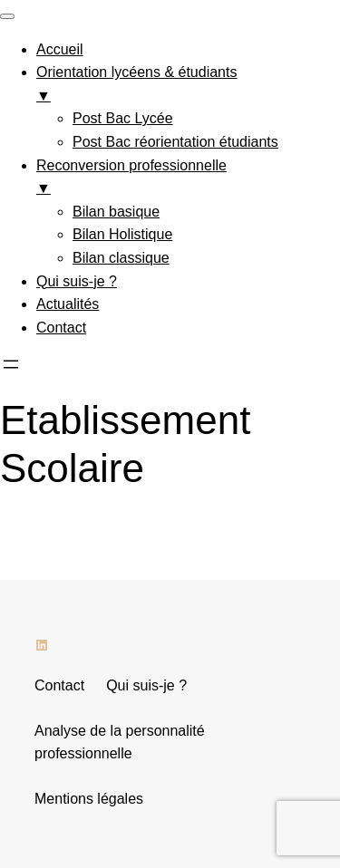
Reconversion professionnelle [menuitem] (188, 179)
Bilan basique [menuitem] (116, 212)
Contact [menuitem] (61, 328)
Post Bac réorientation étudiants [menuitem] (175, 142)
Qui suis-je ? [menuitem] (77, 281)
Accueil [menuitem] (60, 49)
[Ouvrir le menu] (11, 364)
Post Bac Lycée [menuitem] (123, 118)
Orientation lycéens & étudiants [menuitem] (188, 86)
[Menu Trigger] (7, 16)
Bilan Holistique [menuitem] (122, 234)
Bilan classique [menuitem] (121, 258)
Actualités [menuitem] (68, 304)
